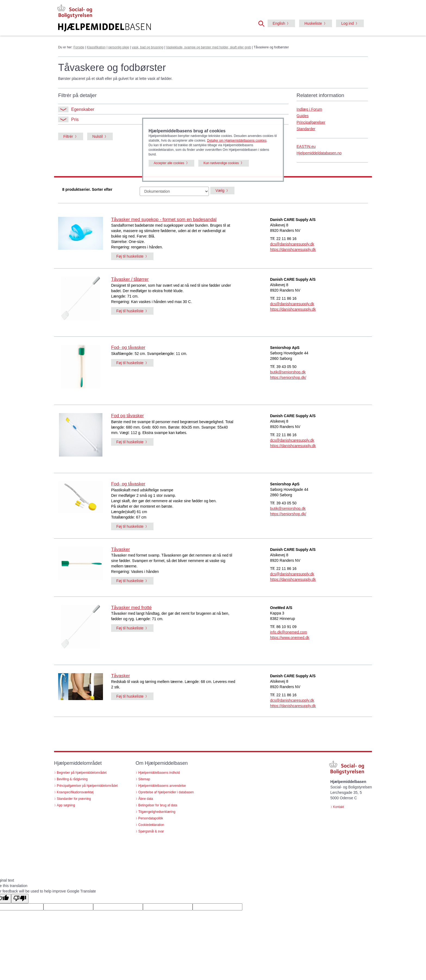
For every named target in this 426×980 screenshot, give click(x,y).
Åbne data (146, 799)
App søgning (66, 805)
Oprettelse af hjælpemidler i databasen (166, 792)
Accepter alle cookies (169, 163)
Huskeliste (313, 23)
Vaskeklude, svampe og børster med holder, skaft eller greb (209, 47)
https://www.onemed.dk (290, 638)
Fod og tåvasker (127, 416)
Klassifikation (96, 47)
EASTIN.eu (306, 146)
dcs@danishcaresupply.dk (292, 244)
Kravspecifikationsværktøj (75, 792)
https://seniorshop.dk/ (288, 377)
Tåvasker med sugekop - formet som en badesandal (164, 219)
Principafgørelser (311, 122)
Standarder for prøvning (74, 799)
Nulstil (98, 136)
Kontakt (339, 807)
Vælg (220, 191)
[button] (263, 23)
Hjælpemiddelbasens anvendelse (162, 786)
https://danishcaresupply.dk (293, 249)
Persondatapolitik (151, 818)
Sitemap (144, 779)
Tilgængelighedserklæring (157, 812)
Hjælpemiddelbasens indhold (159, 773)
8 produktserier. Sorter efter (87, 189)
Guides (303, 116)
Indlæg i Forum (309, 109)
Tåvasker (120, 549)
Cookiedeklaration (151, 825)
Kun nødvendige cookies (221, 163)
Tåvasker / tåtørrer (130, 279)
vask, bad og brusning (148, 47)
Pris (68, 119)
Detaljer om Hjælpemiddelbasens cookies (237, 141)
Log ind (347, 23)
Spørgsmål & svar (151, 831)
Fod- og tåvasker (128, 347)
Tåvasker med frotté (131, 608)
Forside (79, 47)
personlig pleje (119, 47)
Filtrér (68, 136)
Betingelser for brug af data (158, 805)
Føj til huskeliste (130, 256)
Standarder (306, 129)
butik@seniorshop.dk (288, 372)
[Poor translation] (20, 899)
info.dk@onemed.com (289, 632)
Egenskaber (76, 109)
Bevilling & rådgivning (72, 779)
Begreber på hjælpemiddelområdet (82, 773)
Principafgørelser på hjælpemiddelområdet (87, 786)
